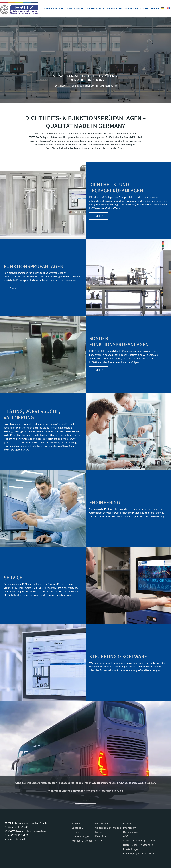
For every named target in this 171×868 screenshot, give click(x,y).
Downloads (102, 836)
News (98, 832)
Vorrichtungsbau (75, 8)
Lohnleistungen (93, 8)
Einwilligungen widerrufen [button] (138, 853)
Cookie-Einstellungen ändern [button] (140, 840)
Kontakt (155, 8)
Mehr (99, 216)
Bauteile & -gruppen (54, 8)
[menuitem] (163, 9)
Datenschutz (131, 832)
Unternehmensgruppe (108, 828)
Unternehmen (131, 8)
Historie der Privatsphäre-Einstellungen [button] (139, 847)
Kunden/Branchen (112, 8)
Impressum (130, 828)
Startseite (77, 823)
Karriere (144, 8)
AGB (126, 836)
